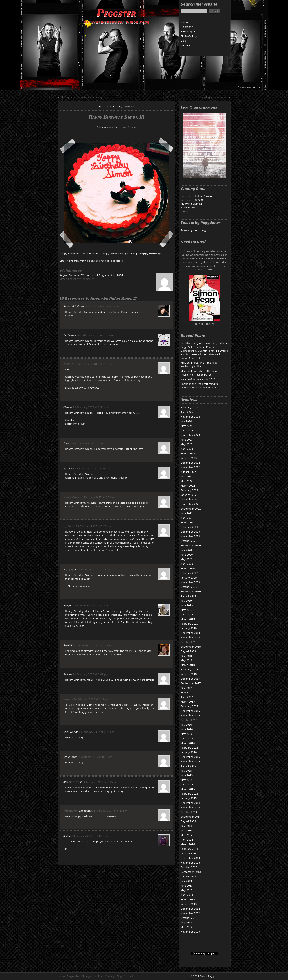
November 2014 (190, 807)
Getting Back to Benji (214, 97)
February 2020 (189, 573)
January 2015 (189, 798)
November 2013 (190, 863)
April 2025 (187, 412)
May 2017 (187, 692)
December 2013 (190, 858)
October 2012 (189, 918)
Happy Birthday (128, 127)
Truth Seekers (189, 207)
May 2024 (187, 426)
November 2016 (190, 715)
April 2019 (187, 614)
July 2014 (186, 826)
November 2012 (190, 913)
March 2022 (188, 486)
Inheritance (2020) (192, 200)
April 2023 (187, 449)
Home (184, 22)
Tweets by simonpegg (194, 230)
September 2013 (191, 872)
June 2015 (187, 775)
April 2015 (187, 784)
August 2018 (188, 651)
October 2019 (189, 587)
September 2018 (191, 647)
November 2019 (190, 582)
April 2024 (187, 430)
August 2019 (188, 596)
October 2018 (189, 642)
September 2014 (191, 817)
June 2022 (187, 476)
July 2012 (186, 922)
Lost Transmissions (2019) (196, 196)
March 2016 (188, 743)
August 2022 (188, 472)
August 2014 (188, 821)
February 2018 (189, 669)
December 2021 (190, 499)
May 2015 (187, 780)
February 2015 (189, 794)
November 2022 (190, 467)
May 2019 (187, 610)
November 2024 (190, 417)
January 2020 (189, 578)
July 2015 (186, 771)
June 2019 (187, 605)
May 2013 (187, 890)
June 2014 (187, 830)
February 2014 (189, 849)
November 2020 (190, 536)
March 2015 (188, 789)
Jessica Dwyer (71, 497)
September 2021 (191, 509)
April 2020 (187, 564)
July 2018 (186, 656)
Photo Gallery (189, 36)
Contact (185, 45)
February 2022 (189, 490)
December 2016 (190, 711)
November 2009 (190, 932)
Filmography (188, 32)
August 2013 (188, 876)
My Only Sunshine (191, 204)
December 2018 (190, 633)
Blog (183, 41)
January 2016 (189, 752)
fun (111, 127)
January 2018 (189, 674)
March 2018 (188, 665)
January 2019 (189, 628)
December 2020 (190, 532)
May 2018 (187, 660)
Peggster (116, 13)
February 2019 (189, 624)
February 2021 (189, 527)
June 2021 (187, 513)
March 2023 (188, 453)
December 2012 (190, 909)
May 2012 (187, 927)
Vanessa (68, 699)
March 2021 (188, 522)
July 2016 (186, 725)
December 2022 (190, 463)
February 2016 (189, 748)
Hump (184, 211)
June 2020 (187, 555)
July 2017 (186, 688)
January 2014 (189, 853)
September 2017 (191, 683)
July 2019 (186, 601)
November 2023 (190, 435)
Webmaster (129, 107)
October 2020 (189, 541)
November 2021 (190, 504)
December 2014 (190, 803)
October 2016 (189, 720)
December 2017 (190, 679)
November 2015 (190, 761)
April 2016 (187, 738)
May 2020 (187, 559)
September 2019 (191, 591)
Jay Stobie (69, 526)
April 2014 (187, 840)
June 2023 (187, 440)
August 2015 (188, 766)
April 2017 (187, 697)
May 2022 (187, 481)
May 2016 (187, 734)
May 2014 (187, 835)
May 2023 (187, 444)
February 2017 (189, 706)
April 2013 (187, 895)
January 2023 (189, 458)
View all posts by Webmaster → (78, 279)
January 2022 (189, 495)
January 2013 (189, 904)
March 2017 (188, 702)
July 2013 (186, 881)
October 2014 (189, 812)
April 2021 (187, 518)
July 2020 (186, 550)
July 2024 (186, 421)
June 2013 (187, 886)
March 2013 (188, 899)
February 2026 (189, 407)
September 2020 (191, 545)
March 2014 (188, 844)
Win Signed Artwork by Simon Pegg (81, 97)
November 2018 (190, 637)
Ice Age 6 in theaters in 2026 (198, 379)
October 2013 (189, 867)
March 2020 (188, 568)
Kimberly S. (70, 364)
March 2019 (188, 619)
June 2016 (187, 729)
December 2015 (190, 757)
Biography (187, 27)
